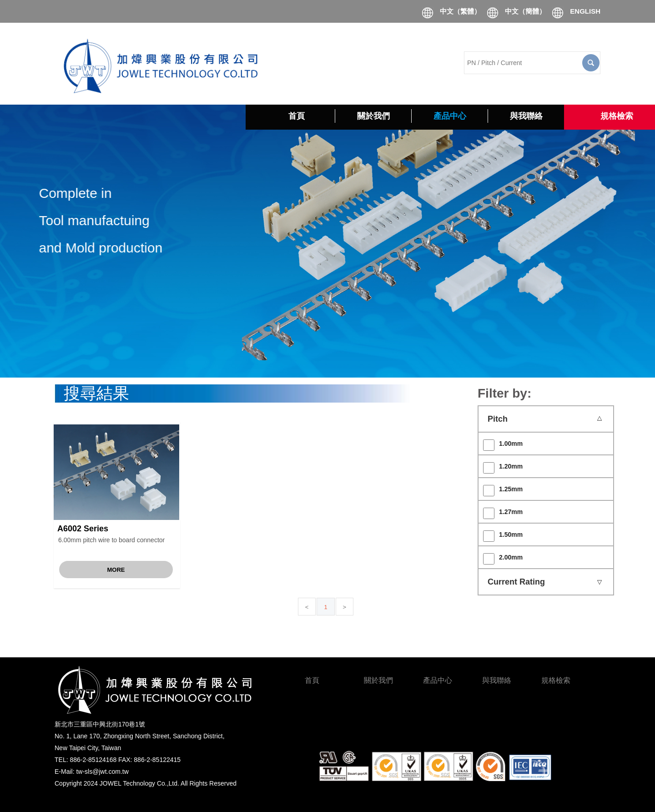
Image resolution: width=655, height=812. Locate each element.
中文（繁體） (460, 11)
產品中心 (438, 680)
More (116, 570)
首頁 (312, 680)
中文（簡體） (525, 11)
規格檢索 (556, 680)
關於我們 (378, 680)
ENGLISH (585, 11)
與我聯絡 (497, 680)
